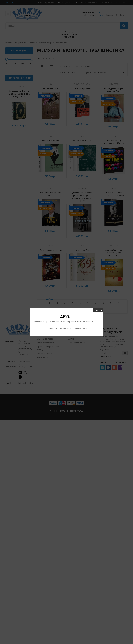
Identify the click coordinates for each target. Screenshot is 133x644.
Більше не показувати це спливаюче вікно (68, 328)
